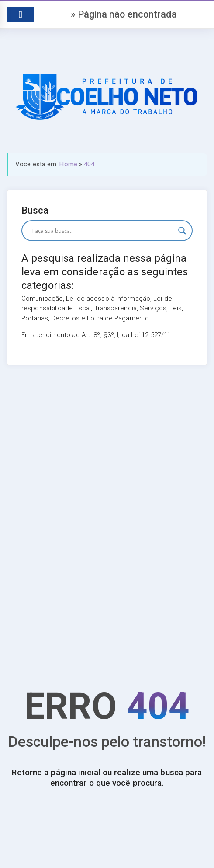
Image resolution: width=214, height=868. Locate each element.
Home (68, 164)
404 (89, 164)
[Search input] (103, 231)
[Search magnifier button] (182, 231)
